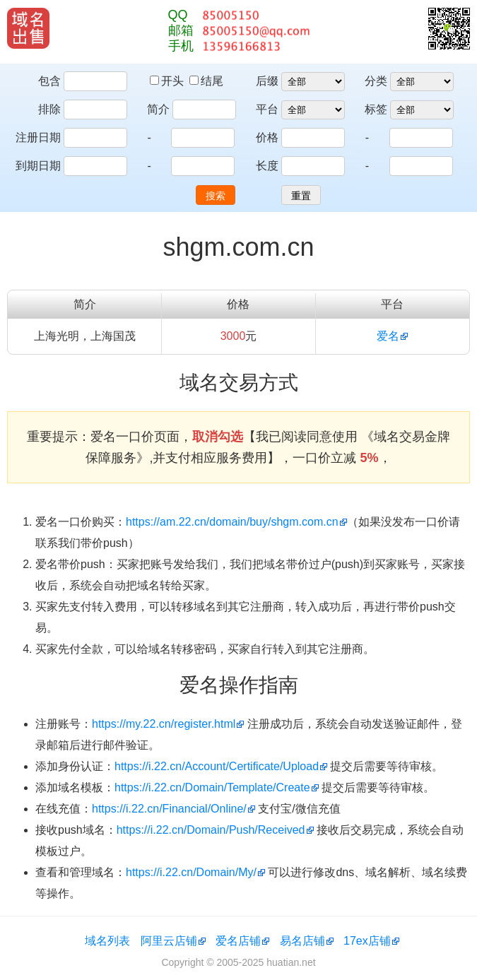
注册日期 (38, 137)
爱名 (388, 336)
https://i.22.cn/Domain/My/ (191, 872)
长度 (267, 166)
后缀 (267, 81)
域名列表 (107, 941)
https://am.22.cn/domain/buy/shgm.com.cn (232, 522)
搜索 (216, 196)
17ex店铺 (367, 941)
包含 (49, 81)
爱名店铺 (238, 941)
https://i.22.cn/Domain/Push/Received (211, 830)
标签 (376, 109)
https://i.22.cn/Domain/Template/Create (212, 787)
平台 (267, 109)
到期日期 (38, 166)
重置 (301, 196)
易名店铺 (302, 941)
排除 (49, 109)
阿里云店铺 (169, 941)
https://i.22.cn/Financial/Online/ (169, 809)
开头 (168, 81)
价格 (267, 137)
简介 (158, 109)
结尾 (206, 81)
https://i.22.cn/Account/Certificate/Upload (217, 766)
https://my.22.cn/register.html (164, 724)
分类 (376, 81)
